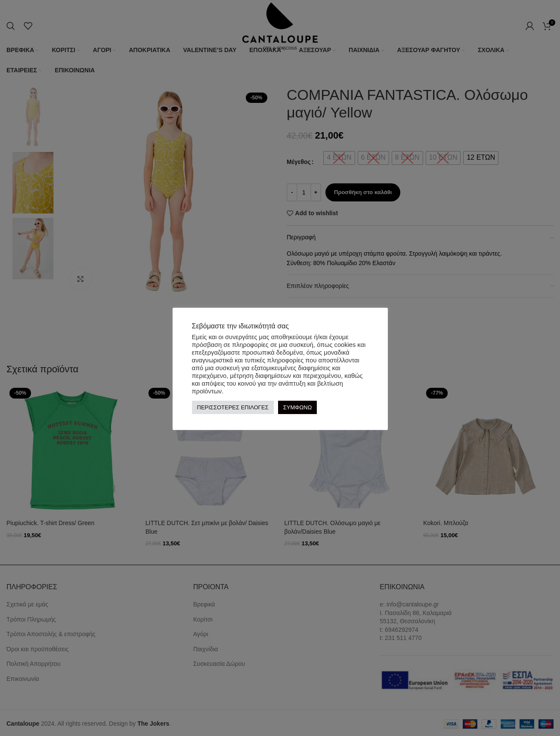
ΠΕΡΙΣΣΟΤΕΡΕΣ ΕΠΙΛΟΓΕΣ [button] (233, 407)
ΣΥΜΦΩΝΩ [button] (298, 407)
